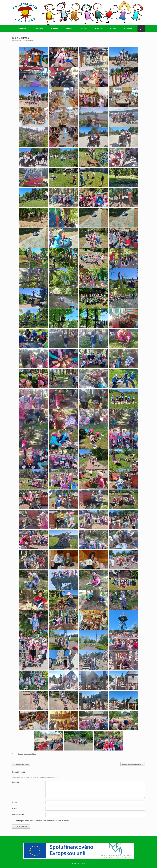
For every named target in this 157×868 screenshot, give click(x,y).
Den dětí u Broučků (21, 764)
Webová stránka (18, 814)
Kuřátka (69, 29)
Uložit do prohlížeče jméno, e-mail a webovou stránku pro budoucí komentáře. (42, 821)
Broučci (54, 29)
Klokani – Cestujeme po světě (133, 764)
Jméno (15, 802)
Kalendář (128, 29)
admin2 (31, 41)
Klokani (84, 29)
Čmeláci (99, 29)
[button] (141, 29)
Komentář (16, 782)
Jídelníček (39, 29)
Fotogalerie (27, 754)
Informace (22, 29)
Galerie (113, 29)
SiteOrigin (77, 863)
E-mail (15, 808)
